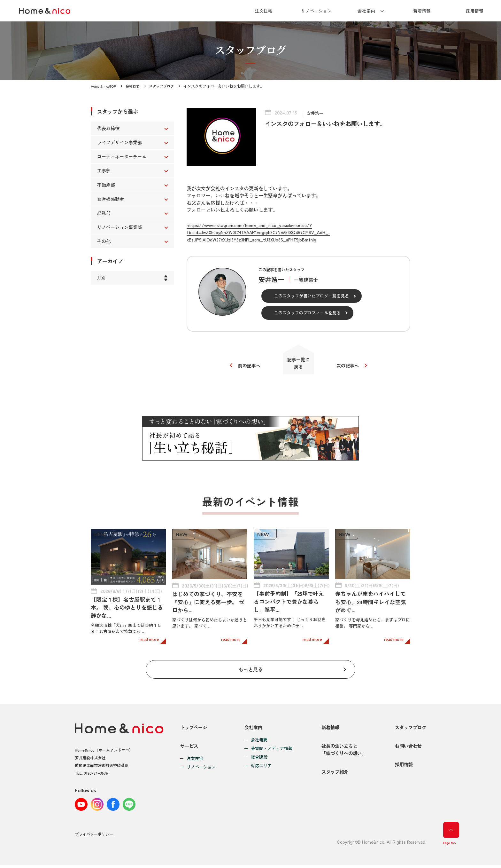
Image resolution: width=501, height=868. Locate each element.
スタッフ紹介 (332, 777)
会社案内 (366, 11)
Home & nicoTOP (105, 86)
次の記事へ (350, 367)
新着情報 (422, 11)
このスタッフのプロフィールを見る (307, 313)
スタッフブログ (167, 86)
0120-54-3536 (96, 769)
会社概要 (136, 86)
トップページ (195, 723)
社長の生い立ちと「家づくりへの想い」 (342, 750)
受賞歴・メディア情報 (270, 745)
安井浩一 (316, 113)
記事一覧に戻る (299, 365)
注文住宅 (264, 11)
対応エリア (260, 762)
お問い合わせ (407, 746)
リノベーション (316, 11)
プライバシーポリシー (94, 837)
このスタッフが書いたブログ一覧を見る (312, 296)
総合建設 (258, 753)
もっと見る (251, 664)
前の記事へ (247, 367)
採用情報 (475, 11)
